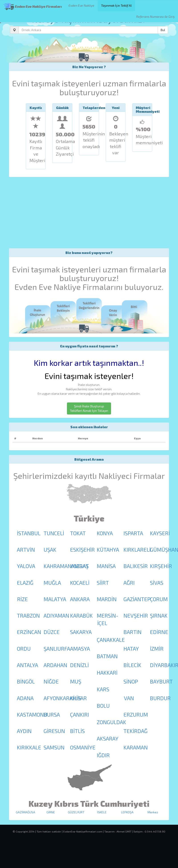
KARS (103, 689)
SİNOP (131, 681)
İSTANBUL (29, 533)
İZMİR (157, 649)
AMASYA (80, 649)
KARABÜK (81, 615)
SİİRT (103, 583)
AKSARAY (108, 738)
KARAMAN (136, 747)
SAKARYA (81, 632)
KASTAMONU (32, 714)
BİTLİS (77, 731)
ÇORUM (159, 599)
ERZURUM (136, 714)
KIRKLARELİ (137, 550)
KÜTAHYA (108, 550)
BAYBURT (161, 681)
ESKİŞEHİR (82, 550)
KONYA (105, 533)
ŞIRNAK (159, 615)
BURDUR (160, 698)
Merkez (153, 812)
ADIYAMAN (56, 615)
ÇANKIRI (80, 714)
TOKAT (78, 533)
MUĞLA (52, 583)
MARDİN (107, 599)
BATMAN (107, 656)
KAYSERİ (160, 533)
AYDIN (24, 731)
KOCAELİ (80, 583)
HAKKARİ (107, 673)
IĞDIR (103, 755)
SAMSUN (54, 747)
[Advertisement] (89, 213)
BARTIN (132, 632)
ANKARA (80, 599)
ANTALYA (27, 665)
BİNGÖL (26, 681)
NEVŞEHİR (136, 615)
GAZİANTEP (137, 599)
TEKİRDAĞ (136, 731)
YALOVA (26, 566)
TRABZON (28, 615)
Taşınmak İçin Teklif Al (116, 5)
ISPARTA (133, 533)
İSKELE (102, 812)
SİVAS (157, 583)
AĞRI (129, 583)
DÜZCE (52, 632)
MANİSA (106, 566)
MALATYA (55, 599)
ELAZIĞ (25, 583)
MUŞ (76, 681)
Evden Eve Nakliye (81, 5)
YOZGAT (79, 566)
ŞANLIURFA (57, 649)
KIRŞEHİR (161, 566)
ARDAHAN (55, 665)
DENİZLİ (79, 665)
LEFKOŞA (127, 812)
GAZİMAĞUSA (25, 812)
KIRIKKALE (29, 747)
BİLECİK (132, 665)
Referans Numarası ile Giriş (155, 17)
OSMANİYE (83, 747)
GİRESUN (54, 731)
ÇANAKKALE (111, 640)
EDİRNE (159, 632)
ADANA (25, 698)
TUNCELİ (54, 533)
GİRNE (51, 812)
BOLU (103, 706)
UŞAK (50, 550)
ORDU (24, 649)
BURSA (52, 714)
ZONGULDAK (111, 722)
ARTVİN (26, 550)
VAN (129, 698)
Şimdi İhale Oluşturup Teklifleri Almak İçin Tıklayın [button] (89, 408)
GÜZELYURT (76, 812)
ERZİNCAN (29, 632)
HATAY (131, 649)
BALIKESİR (136, 566)
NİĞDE (51, 681)
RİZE (22, 599)
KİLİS (76, 698)
